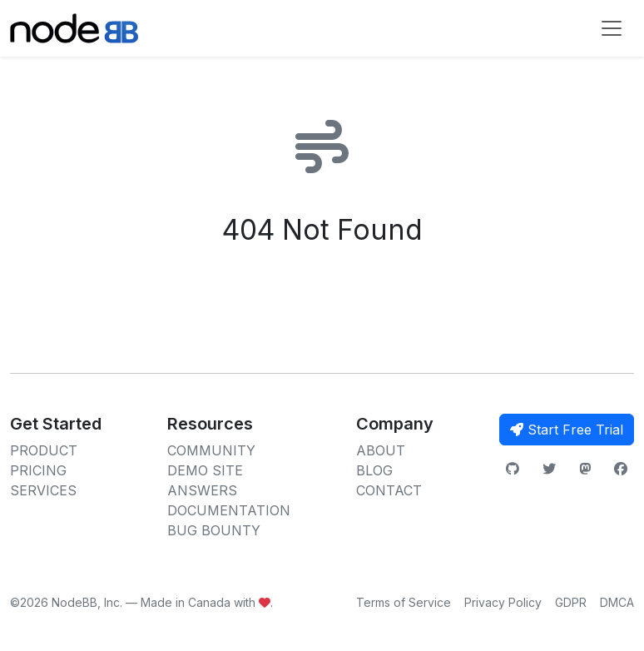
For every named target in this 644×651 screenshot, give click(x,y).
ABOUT (381, 450)
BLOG (374, 470)
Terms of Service (404, 602)
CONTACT (389, 490)
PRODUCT (44, 450)
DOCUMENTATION (229, 510)
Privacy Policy (503, 602)
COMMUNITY (211, 450)
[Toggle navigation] (612, 28)
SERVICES (43, 490)
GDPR (571, 602)
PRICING (38, 470)
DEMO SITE (205, 470)
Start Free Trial (567, 430)
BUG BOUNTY (214, 530)
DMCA (617, 602)
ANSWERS (202, 490)
